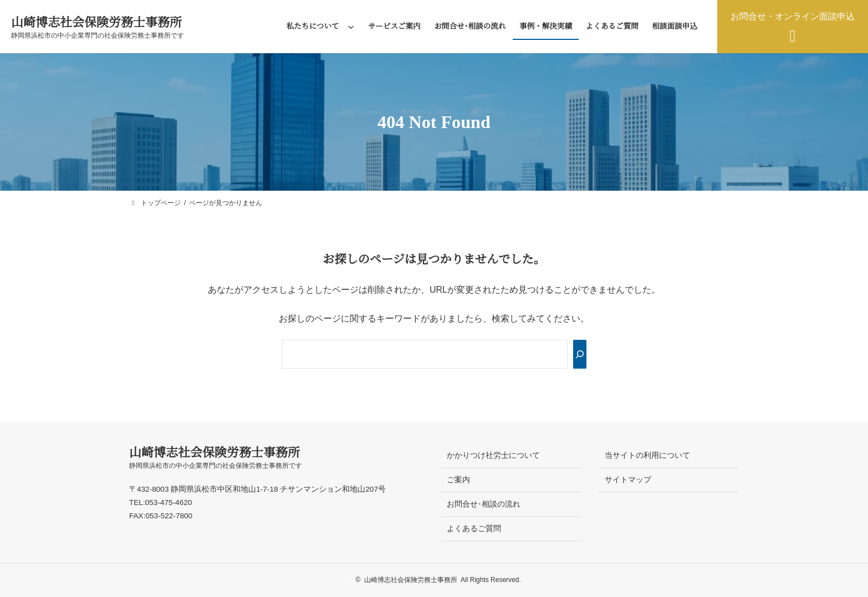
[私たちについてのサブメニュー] (351, 27)
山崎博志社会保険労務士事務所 (96, 22)
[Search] (580, 354)
